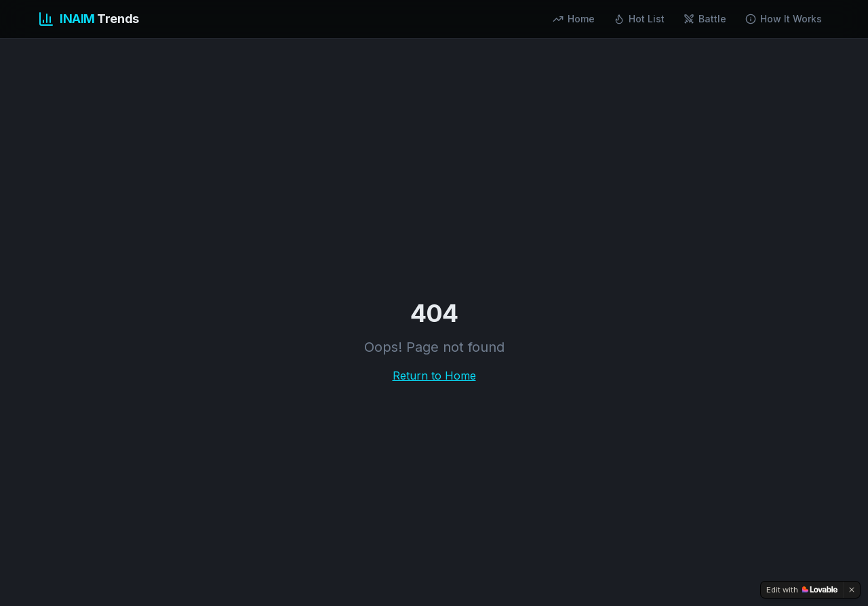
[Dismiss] (852, 590)
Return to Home (434, 376)
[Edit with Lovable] (802, 590)
